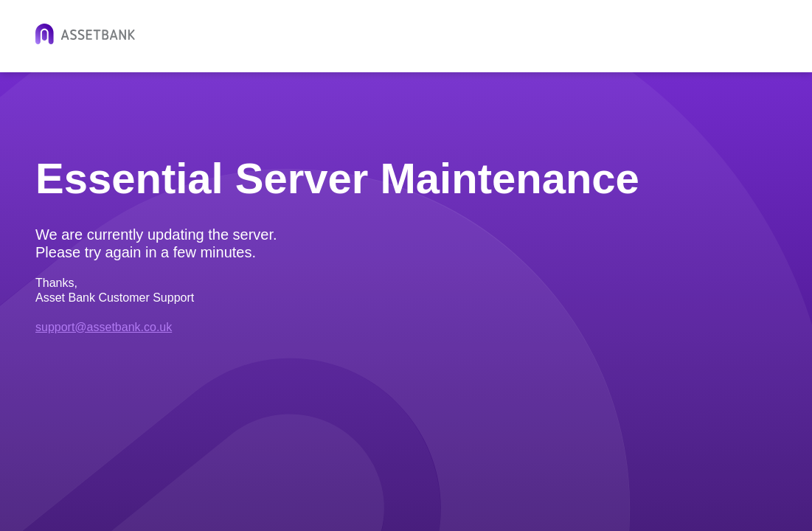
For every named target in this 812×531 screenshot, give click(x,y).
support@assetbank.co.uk (104, 327)
